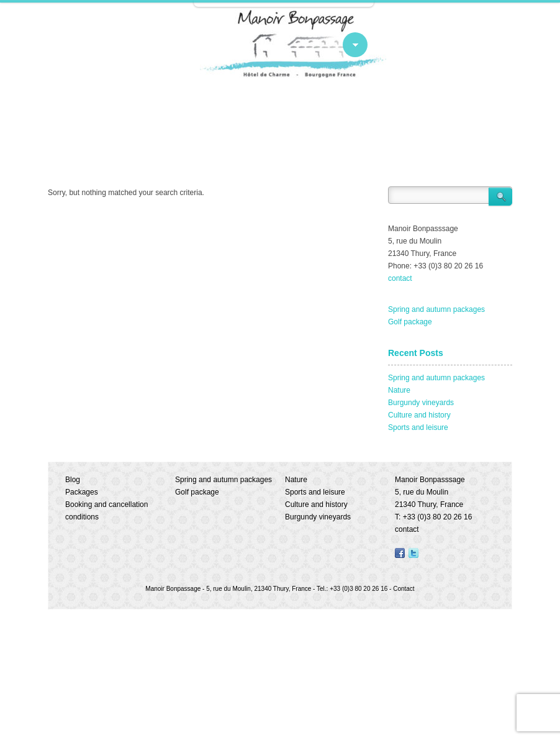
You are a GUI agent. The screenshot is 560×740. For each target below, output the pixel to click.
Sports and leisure (418, 427)
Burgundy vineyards (421, 403)
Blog (73, 480)
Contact (404, 589)
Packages (82, 492)
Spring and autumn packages (436, 309)
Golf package (410, 322)
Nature (399, 390)
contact (400, 278)
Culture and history (419, 415)
